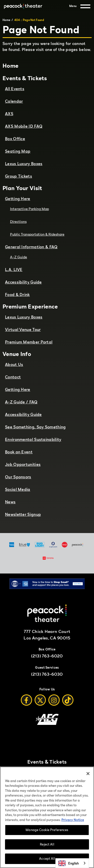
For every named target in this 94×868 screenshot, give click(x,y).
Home (6, 20)
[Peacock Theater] (23, 6)
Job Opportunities (23, 464)
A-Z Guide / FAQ (21, 402)
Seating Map (18, 151)
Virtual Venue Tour (23, 329)
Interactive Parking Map (29, 209)
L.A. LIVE (14, 270)
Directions (18, 221)
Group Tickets (19, 176)
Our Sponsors (18, 477)
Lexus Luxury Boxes (24, 164)
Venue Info (17, 354)
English (68, 863)
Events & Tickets (25, 78)
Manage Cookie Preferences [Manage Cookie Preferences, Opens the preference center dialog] (47, 830)
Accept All (47, 859)
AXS (9, 114)
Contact (13, 377)
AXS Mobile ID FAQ (24, 126)
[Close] (88, 774)
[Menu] (80, 6)
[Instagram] (54, 700)
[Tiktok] (68, 700)
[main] (47, 273)
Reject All (47, 845)
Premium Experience (30, 306)
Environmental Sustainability (33, 439)
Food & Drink (17, 294)
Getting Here (18, 199)
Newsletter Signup (23, 514)
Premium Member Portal (29, 342)
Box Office (15, 139)
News (10, 502)
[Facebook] (26, 700)
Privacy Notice (73, 820)
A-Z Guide (19, 257)
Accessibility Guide (23, 282)
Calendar (14, 101)
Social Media (18, 489)
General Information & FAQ (31, 247)
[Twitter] (40, 700)
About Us (14, 364)
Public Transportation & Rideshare (37, 234)
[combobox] (72, 863)
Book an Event (19, 452)
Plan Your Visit (22, 188)
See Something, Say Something (35, 427)
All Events (15, 89)
